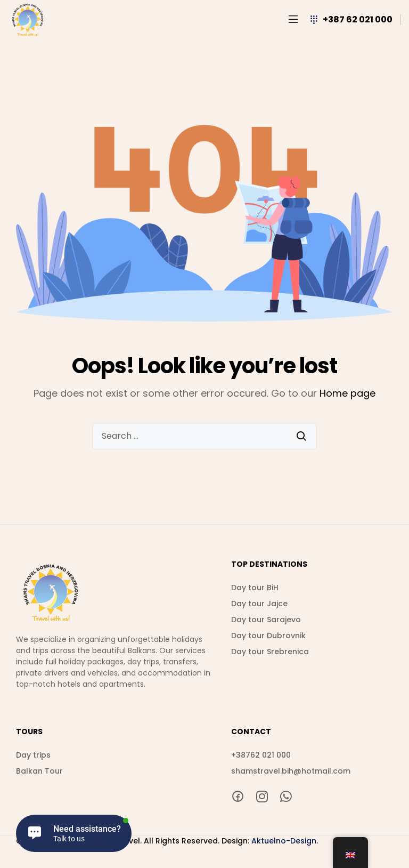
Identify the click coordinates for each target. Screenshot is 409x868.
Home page (347, 393)
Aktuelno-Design (284, 841)
